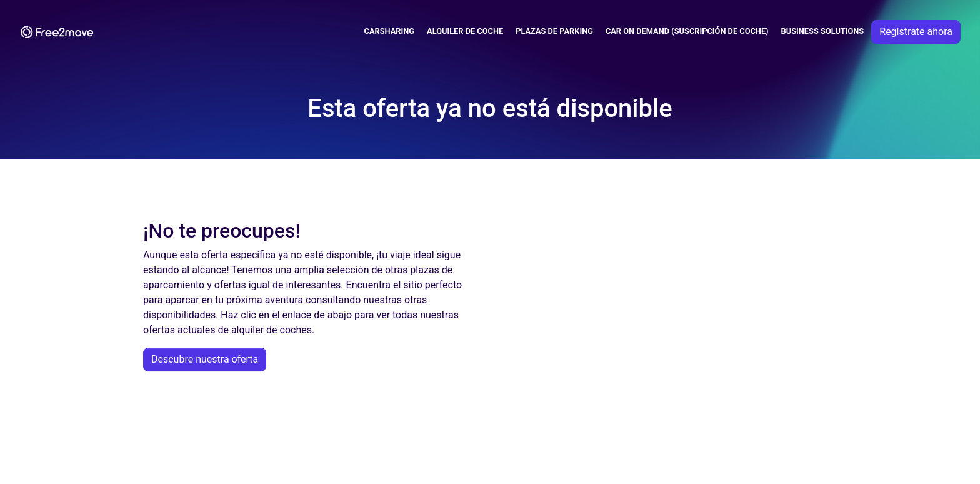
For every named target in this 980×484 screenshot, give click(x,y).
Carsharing (390, 31)
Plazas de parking (554, 31)
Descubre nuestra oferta (205, 359)
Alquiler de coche (465, 31)
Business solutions (823, 31)
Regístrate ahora (916, 32)
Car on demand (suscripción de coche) (687, 31)
